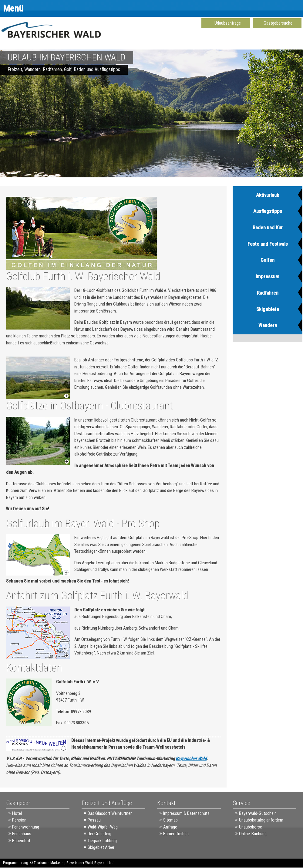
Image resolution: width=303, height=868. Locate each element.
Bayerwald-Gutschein (258, 813)
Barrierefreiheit (176, 834)
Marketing (58, 863)
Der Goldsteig (99, 834)
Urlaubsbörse (251, 827)
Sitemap (170, 820)
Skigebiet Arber (101, 847)
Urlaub (110, 863)
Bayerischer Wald (191, 759)
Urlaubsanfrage (228, 23)
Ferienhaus (22, 834)
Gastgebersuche (278, 23)
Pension (19, 820)
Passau (94, 820)
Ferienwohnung (26, 827)
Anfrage (170, 827)
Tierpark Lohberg (102, 841)
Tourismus (42, 863)
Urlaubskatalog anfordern (261, 820)
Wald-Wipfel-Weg (103, 827)
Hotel (17, 813)
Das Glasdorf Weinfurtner (110, 813)
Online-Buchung (253, 834)
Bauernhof (21, 841)
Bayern (99, 863)
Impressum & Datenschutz (186, 813)
